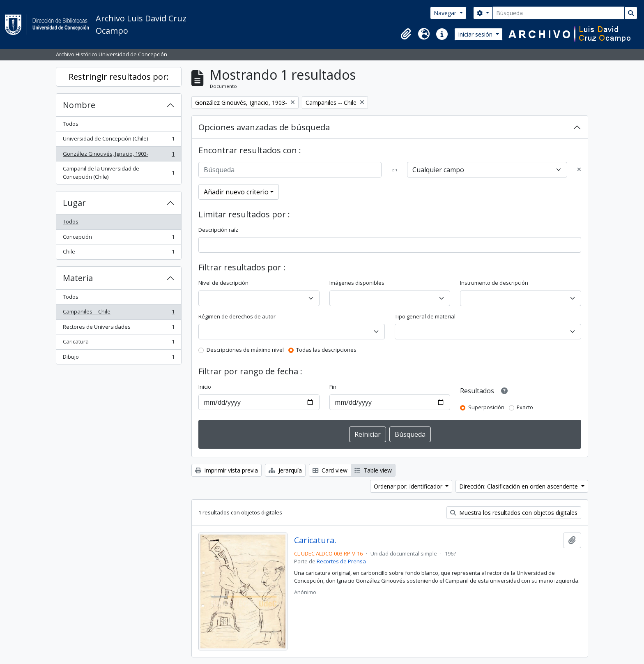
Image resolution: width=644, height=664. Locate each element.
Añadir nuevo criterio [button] (236, 192)
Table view (373, 470)
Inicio (205, 387)
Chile (118, 253)
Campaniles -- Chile (118, 313)
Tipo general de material (425, 316)
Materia (78, 278)
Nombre (79, 105)
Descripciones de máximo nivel (245, 350)
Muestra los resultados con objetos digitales (514, 513)
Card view (330, 470)
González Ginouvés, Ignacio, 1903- (118, 156)
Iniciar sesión (476, 34)
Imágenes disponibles (357, 283)
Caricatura (118, 343)
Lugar (74, 203)
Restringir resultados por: (119, 77)
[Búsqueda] (559, 13)
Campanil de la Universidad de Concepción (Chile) (118, 173)
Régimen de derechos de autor (237, 316)
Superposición (486, 407)
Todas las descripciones (326, 350)
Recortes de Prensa (341, 561)
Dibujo (118, 359)
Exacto (525, 407)
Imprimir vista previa (227, 470)
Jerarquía (285, 470)
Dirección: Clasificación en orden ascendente (519, 486)
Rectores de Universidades (118, 329)
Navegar (446, 13)
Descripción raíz (218, 230)
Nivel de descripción (223, 283)
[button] (406, 34)
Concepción (118, 239)
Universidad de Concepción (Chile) (118, 140)
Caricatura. (315, 540)
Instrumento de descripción (494, 283)
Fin (333, 387)
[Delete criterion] (579, 170)
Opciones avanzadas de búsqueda (264, 127)
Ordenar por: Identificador (409, 486)
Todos (71, 124)
